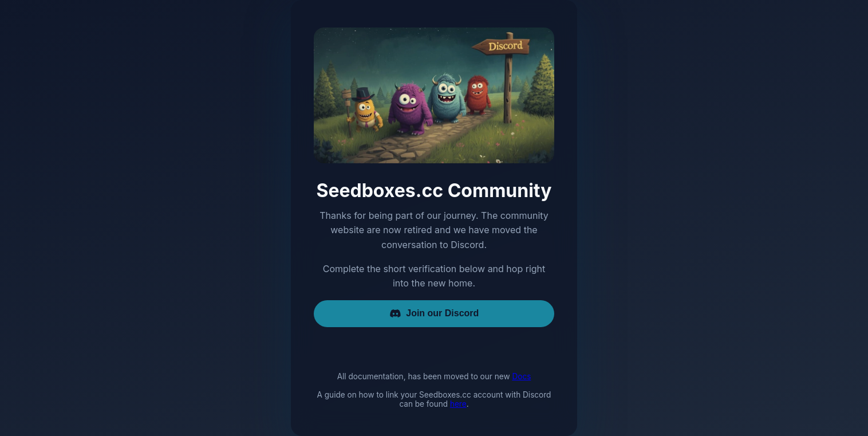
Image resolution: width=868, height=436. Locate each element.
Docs (521, 376)
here (458, 404)
